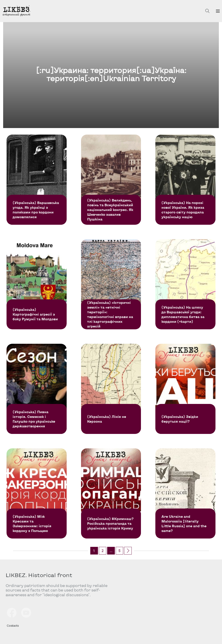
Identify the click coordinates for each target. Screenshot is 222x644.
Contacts (13, 626)
